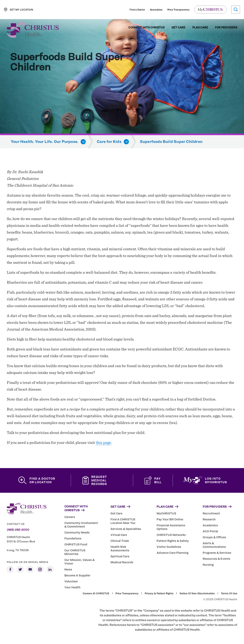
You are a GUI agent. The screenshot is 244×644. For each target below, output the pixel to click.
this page (103, 442)
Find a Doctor (137, 10)
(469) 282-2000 (18, 530)
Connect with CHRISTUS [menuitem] (146, 28)
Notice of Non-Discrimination (197, 593)
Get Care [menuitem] (178, 28)
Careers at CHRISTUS (96, 593)
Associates (156, 10)
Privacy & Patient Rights (159, 593)
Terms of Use (229, 593)
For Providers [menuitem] (226, 28)
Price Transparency (178, 10)
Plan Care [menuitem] (200, 28)
